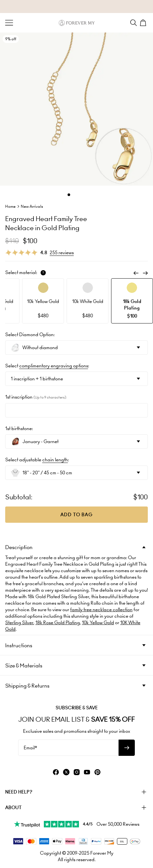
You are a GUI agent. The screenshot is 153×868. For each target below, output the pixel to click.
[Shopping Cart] (144, 23)
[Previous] (136, 273)
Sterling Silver (19, 623)
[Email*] (68, 748)
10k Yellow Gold (98, 623)
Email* (30, 748)
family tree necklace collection (101, 610)
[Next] (145, 273)
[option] (43, 301)
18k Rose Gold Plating (58, 623)
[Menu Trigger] (9, 23)
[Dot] (69, 195)
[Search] (134, 23)
